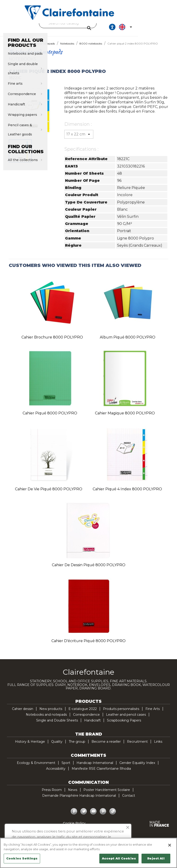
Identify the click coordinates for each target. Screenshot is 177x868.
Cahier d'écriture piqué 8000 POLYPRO (88, 645)
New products (51, 713)
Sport (66, 767)
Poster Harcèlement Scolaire (107, 794)
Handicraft (92, 724)
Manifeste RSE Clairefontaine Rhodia (101, 773)
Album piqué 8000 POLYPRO (128, 341)
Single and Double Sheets (57, 724)
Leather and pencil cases (126, 719)
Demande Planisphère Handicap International (79, 800)
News (73, 794)
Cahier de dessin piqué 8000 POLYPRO (89, 569)
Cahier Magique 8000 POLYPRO (125, 417)
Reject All (156, 858)
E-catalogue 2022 (83, 713)
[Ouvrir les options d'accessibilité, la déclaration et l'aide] (147, 29)
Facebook (74, 816)
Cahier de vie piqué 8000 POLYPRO (49, 493)
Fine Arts (153, 713)
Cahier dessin (23, 713)
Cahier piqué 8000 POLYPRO (50, 417)
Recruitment (137, 746)
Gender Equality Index (137, 767)
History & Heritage (30, 746)
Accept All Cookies (119, 858)
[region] (88, 853)
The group (77, 746)
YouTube (93, 816)
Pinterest (103, 816)
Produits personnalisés (121, 713)
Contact (129, 800)
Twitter (84, 816)
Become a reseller (106, 746)
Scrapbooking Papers (124, 724)
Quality (57, 746)
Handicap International (95, 767)
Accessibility (56, 773)
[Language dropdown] (162, 29)
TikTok (113, 816)
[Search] (87, 23)
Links (158, 746)
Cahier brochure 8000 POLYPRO (52, 341)
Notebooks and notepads (46, 719)
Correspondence (86, 719)
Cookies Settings (22, 858)
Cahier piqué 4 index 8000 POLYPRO (127, 493)
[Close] (170, 845)
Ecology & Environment (36, 767)
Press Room (52, 794)
